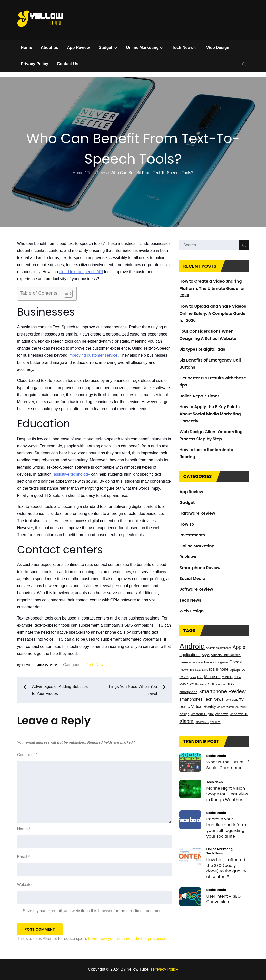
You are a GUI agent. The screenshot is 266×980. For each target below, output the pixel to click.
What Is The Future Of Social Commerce (228, 765)
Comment (27, 755)
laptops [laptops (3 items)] (235, 670)
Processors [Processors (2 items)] (219, 684)
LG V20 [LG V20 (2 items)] (184, 677)
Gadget (108, 48)
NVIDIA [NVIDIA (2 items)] (184, 684)
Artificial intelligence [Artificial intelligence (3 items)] (226, 655)
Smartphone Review (200, 568)
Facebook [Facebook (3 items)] (212, 662)
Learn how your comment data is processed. (128, 938)
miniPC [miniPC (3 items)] (227, 677)
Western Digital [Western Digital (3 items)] (202, 714)
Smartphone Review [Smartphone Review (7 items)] (222, 691)
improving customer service (93, 355)
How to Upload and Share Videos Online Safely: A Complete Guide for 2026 (213, 313)
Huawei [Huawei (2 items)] (184, 670)
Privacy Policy (35, 64)
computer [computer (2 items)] (197, 662)
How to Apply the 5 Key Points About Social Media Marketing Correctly (210, 414)
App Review (78, 48)
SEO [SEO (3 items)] (230, 684)
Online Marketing (145, 48)
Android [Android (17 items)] (192, 646)
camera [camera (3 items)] (185, 662)
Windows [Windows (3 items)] (222, 714)
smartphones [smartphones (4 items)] (191, 699)
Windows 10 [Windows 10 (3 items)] (239, 714)
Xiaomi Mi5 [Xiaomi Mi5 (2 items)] (202, 722)
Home (26, 48)
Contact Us (68, 64)
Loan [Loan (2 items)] (200, 677)
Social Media (192, 578)
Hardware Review (197, 513)
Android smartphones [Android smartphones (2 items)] (219, 648)
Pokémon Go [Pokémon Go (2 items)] (203, 684)
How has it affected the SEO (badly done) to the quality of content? (226, 868)
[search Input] (214, 245)
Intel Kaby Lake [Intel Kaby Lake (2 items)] (199, 670)
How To (187, 524)
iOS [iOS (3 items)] (212, 670)
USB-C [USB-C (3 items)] (185, 707)
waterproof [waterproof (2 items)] (233, 707)
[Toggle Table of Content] (66, 294)
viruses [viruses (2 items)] (221, 707)
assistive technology (72, 474)
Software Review (196, 589)
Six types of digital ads (202, 349)
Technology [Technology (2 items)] (231, 700)
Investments (192, 535)
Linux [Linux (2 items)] (193, 677)
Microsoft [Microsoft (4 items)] (212, 677)
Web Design (218, 48)
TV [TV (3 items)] (241, 699)
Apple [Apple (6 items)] (239, 647)
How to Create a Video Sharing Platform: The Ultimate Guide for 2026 (212, 288)
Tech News (185, 48)
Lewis (26, 665)
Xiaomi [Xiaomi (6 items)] (187, 721)
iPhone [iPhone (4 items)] (222, 669)
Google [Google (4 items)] (236, 662)
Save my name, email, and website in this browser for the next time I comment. (93, 911)
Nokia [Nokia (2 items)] (237, 677)
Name (24, 829)
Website (24, 884)
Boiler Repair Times (199, 396)
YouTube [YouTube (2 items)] (215, 722)
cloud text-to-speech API (81, 272)
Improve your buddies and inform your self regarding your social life (226, 828)
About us (50, 48)
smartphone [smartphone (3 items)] (188, 692)
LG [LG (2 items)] (243, 670)
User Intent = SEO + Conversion (225, 899)
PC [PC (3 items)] (192, 684)
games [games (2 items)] (224, 662)
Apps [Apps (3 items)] (206, 655)
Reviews (188, 557)
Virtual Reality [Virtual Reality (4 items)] (203, 706)
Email (24, 857)
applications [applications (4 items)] (190, 655)
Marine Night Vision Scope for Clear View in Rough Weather (227, 794)
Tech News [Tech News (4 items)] (214, 699)
